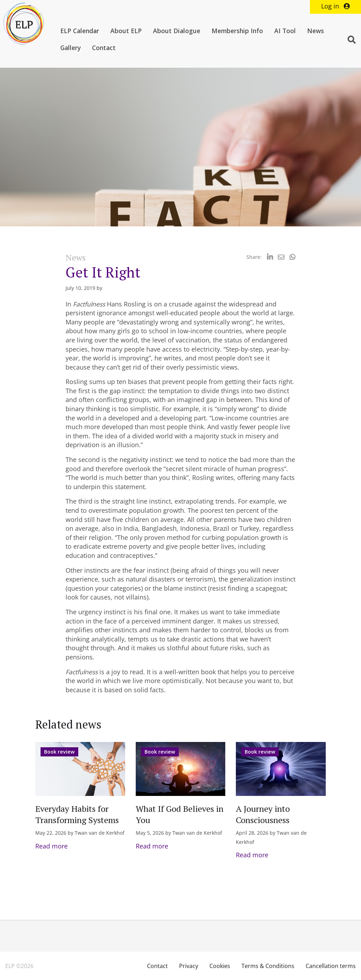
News (316, 31)
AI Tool (285, 31)
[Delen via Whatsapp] (292, 257)
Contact (104, 48)
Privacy (189, 966)
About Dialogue (177, 31)
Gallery (71, 48)
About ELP (126, 31)
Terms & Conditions (268, 966)
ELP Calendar (80, 31)
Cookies (220, 966)
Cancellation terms (331, 966)
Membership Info (237, 31)
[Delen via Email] (281, 257)
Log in (335, 6)
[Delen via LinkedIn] (270, 257)
